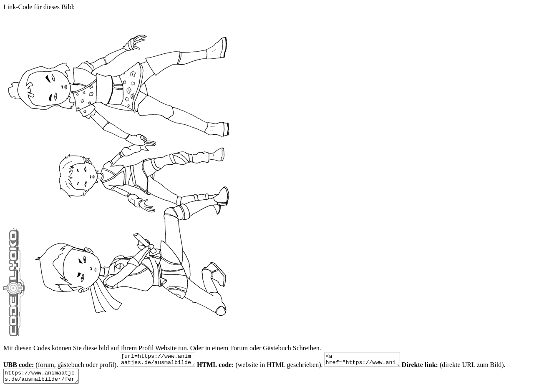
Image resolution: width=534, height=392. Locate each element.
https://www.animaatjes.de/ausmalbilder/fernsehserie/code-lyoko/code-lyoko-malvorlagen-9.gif (45, 380)
